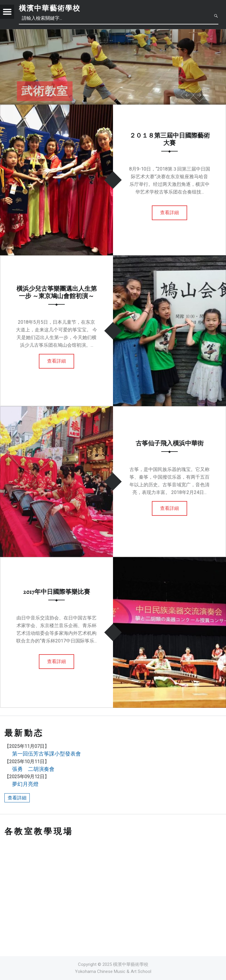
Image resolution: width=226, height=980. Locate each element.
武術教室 (45, 91)
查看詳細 (169, 213)
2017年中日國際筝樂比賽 (57, 592)
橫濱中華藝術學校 (50, 8)
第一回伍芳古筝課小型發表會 (46, 754)
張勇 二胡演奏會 (33, 769)
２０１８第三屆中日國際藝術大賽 (170, 139)
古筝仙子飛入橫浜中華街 (170, 443)
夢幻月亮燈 (25, 784)
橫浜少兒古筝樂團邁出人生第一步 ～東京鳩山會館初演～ (57, 292)
